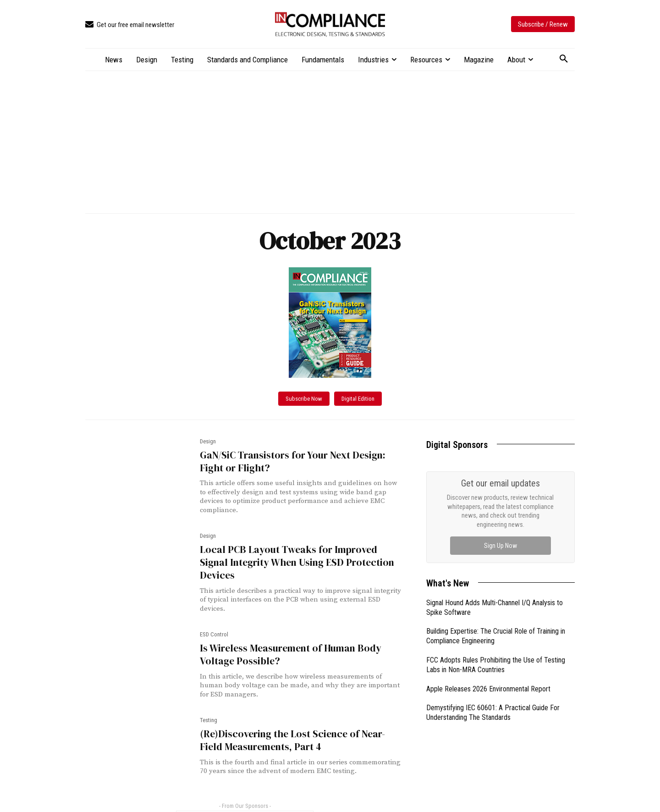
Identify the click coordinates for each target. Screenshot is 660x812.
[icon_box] (130, 25)
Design (208, 441)
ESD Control (214, 621)
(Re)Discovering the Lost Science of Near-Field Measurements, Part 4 (301, 726)
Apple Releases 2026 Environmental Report (488, 689)
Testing (209, 706)
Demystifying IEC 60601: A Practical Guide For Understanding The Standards (493, 713)
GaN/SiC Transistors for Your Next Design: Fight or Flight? (290, 461)
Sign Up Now (500, 546)
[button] (564, 59)
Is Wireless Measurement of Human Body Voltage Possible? (288, 641)
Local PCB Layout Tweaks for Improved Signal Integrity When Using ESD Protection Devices (301, 555)
